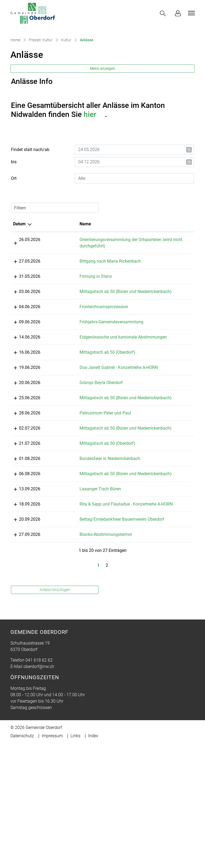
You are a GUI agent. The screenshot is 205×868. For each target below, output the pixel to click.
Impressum (52, 854)
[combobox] (134, 220)
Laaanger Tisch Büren (84, 575)
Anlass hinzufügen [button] (55, 708)
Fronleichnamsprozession (88, 355)
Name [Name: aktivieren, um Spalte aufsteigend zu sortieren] (69, 265)
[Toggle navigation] (191, 13)
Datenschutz (22, 854)
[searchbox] (134, 220)
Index (93, 854)
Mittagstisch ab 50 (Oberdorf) (91, 413)
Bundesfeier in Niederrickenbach (94, 538)
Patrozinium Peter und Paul (89, 486)
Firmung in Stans (79, 318)
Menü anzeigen (102, 110)
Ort (14, 220)
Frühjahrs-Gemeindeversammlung (95, 370)
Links (75, 854)
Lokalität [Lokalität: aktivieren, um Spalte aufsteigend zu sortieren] (149, 265)
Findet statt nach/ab (30, 191)
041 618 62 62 (39, 778)
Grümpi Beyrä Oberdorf (85, 450)
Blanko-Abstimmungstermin (90, 640)
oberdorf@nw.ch (39, 785)
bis (14, 203)
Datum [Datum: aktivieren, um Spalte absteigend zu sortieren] (19, 265)
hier (94, 156)
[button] (164, 13)
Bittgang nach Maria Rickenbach (94, 303)
